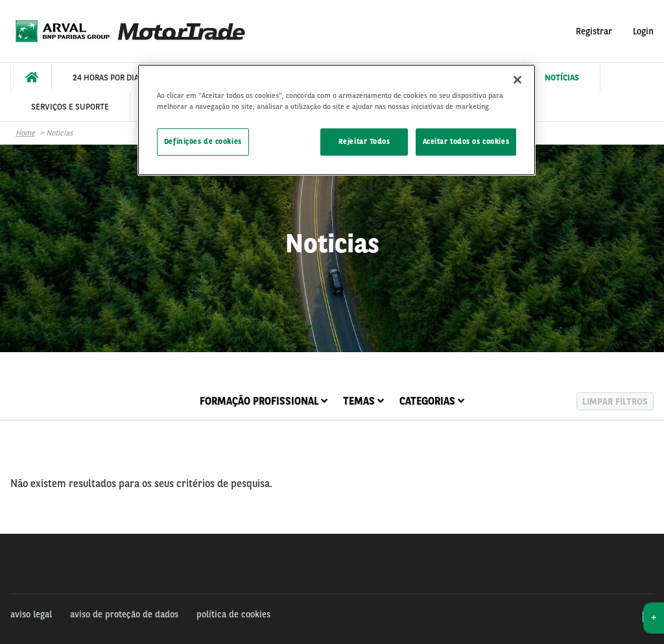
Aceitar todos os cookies (466, 141)
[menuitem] (31, 78)
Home (25, 133)
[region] (337, 120)
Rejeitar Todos (364, 141)
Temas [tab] (363, 401)
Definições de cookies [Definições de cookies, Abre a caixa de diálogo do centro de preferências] (203, 141)
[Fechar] (517, 80)
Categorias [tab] (432, 401)
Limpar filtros (615, 401)
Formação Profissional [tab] (264, 401)
